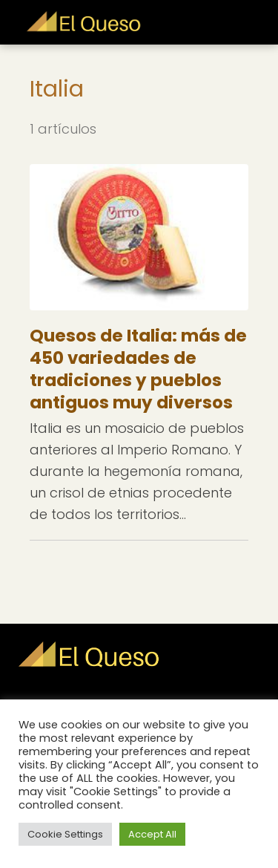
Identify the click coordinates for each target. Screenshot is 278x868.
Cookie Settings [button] (65, 834)
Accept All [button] (152, 834)
